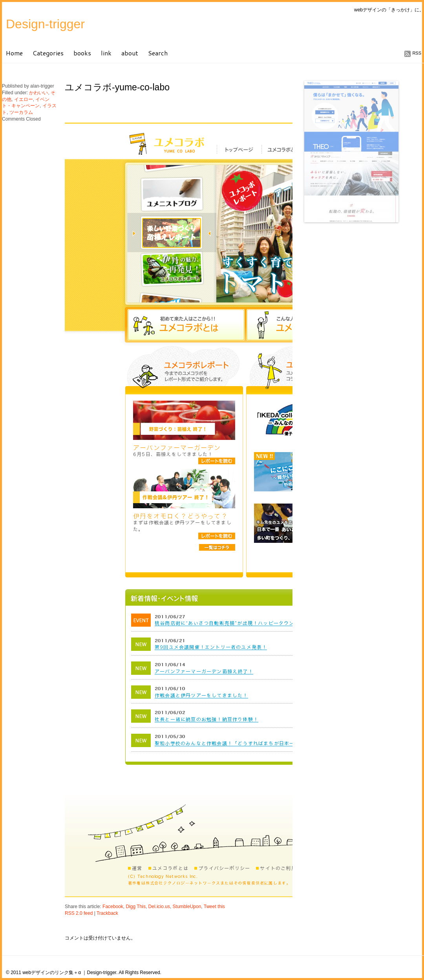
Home (14, 53)
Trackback (107, 913)
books (82, 53)
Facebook (113, 907)
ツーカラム (21, 112)
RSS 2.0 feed (79, 913)
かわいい (38, 93)
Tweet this (214, 907)
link (106, 53)
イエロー (24, 99)
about (130, 53)
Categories (48, 53)
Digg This (135, 907)
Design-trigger (45, 24)
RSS (417, 53)
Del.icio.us (159, 907)
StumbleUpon (187, 907)
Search (158, 53)
